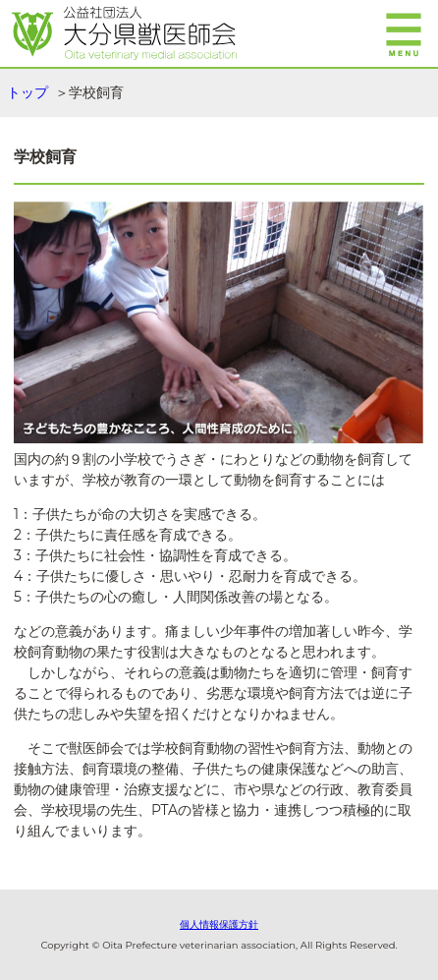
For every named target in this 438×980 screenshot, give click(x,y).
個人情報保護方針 (219, 924)
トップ (27, 92)
